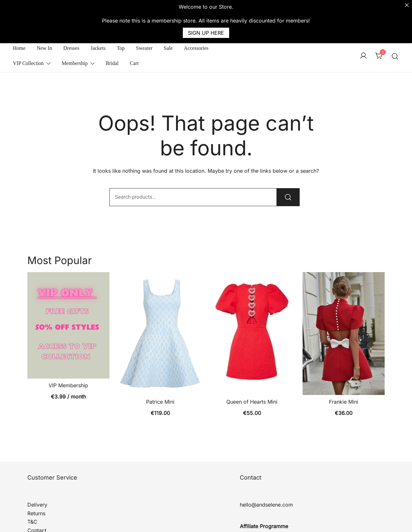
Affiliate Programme (264, 505)
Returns (36, 492)
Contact (37, 509)
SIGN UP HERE (206, 33)
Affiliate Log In (257, 514)
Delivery (37, 483)
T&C (32, 501)
